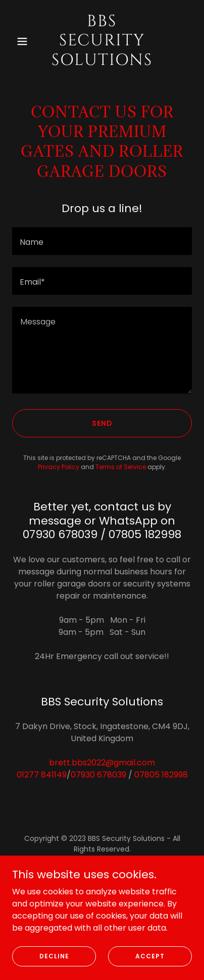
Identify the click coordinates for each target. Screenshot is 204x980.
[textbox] (102, 241)
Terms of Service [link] (121, 467)
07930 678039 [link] (98, 775)
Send (102, 423)
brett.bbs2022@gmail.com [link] (102, 763)
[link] (102, 62)
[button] (25, 41)
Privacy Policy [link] (59, 467)
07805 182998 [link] (161, 775)
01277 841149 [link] (42, 775)
